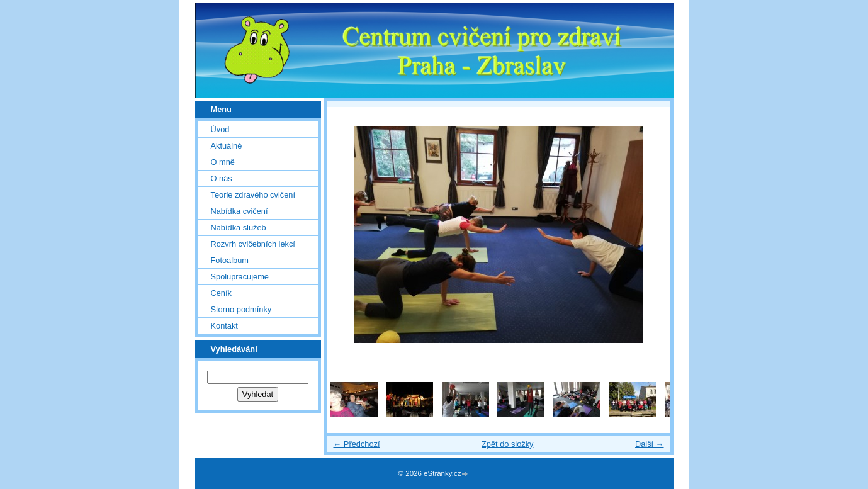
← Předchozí (357, 444)
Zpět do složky (508, 444)
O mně (223, 162)
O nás (222, 178)
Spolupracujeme (240, 277)
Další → (650, 444)
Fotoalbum (230, 260)
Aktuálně (227, 146)
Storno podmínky (241, 309)
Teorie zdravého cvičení (253, 195)
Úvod (220, 129)
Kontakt (224, 326)
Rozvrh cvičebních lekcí (253, 244)
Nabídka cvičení (240, 211)
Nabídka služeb (239, 228)
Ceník (221, 293)
